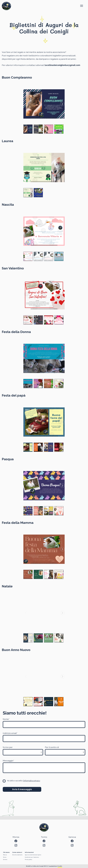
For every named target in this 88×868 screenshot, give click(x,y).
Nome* (6, 719)
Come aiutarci (17, 852)
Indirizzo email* (10, 733)
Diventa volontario (17, 855)
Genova (5, 859)
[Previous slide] (26, 104)
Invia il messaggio (22, 789)
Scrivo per (8, 747)
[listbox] (23, 752)
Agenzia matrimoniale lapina (33, 855)
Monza (5, 855)
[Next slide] (62, 104)
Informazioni (29, 852)
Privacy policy (28, 859)
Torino (5, 857)
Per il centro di (52, 747)
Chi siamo (6, 852)
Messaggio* (8, 761)
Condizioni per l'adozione (32, 857)
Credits (60, 866)
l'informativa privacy (32, 781)
